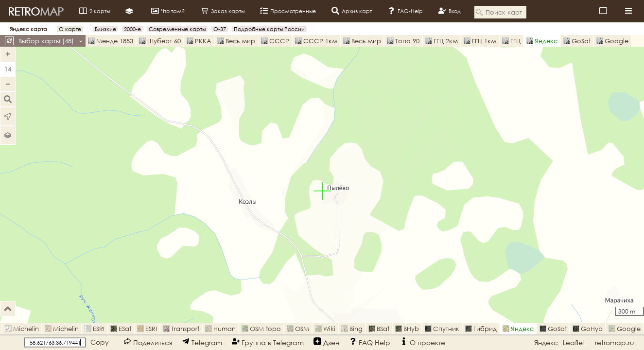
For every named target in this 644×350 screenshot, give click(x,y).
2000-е (132, 29)
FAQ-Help (405, 11)
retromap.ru (615, 342)
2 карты (95, 11)
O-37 (220, 29)
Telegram (202, 342)
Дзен (326, 342)
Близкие (105, 29)
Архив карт (352, 11)
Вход (450, 11)
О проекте (423, 342)
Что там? (168, 11)
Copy (100, 342)
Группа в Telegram (268, 342)
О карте (70, 29)
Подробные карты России (269, 29)
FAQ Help (370, 342)
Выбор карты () (51, 41)
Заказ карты (223, 11)
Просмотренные (288, 11)
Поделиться (148, 342)
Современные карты (177, 29)
